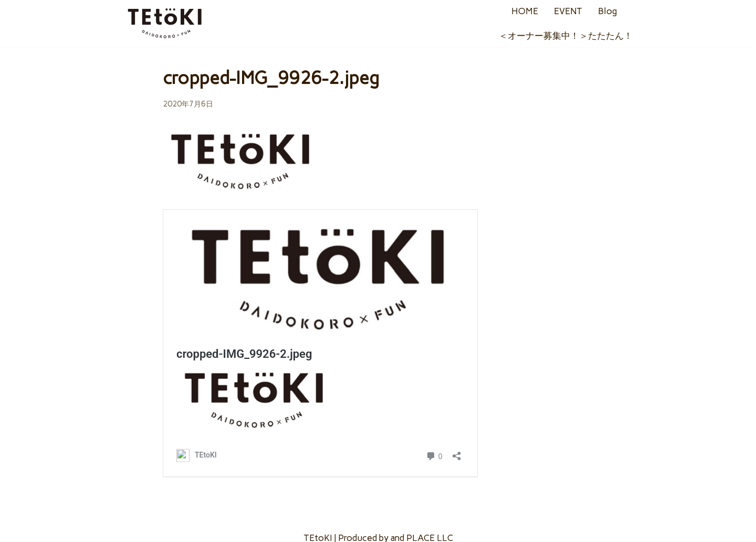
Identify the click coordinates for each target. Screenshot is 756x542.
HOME (525, 11)
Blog (607, 11)
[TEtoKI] (165, 23)
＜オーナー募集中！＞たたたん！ (566, 36)
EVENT (568, 11)
